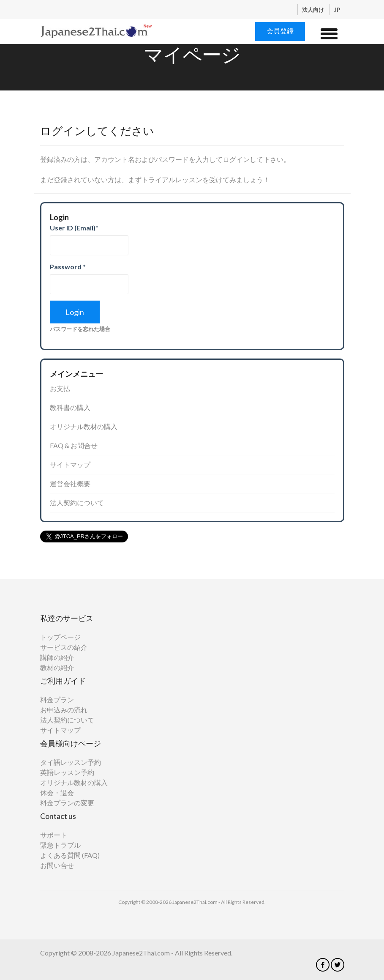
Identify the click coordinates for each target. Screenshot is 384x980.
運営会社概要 (70, 483)
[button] (329, 33)
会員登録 (280, 31)
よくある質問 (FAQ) (70, 855)
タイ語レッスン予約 (71, 762)
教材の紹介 (57, 667)
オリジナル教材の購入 (84, 426)
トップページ (60, 637)
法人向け (314, 10)
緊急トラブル (60, 845)
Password (68, 267)
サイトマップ (70, 464)
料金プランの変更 (67, 803)
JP (337, 10)
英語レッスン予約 (67, 772)
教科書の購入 (70, 407)
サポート (54, 835)
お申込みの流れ (64, 710)
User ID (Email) (74, 228)
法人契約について (77, 502)
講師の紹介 (57, 657)
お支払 (60, 388)
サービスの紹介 (64, 647)
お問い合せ (57, 865)
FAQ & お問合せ (74, 445)
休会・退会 (57, 792)
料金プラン (57, 699)
